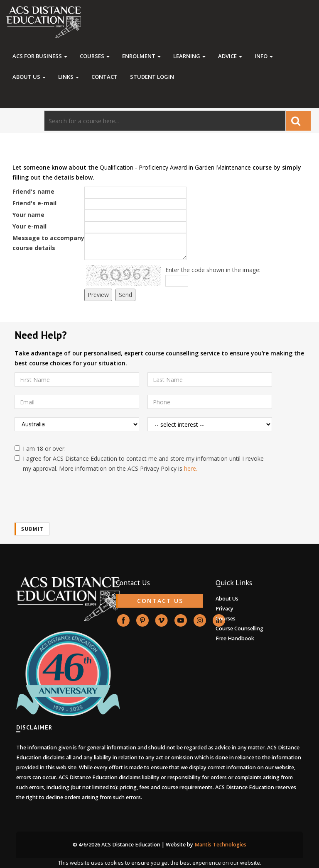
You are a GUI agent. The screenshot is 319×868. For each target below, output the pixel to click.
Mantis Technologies (220, 845)
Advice (230, 56)
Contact (104, 77)
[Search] (165, 121)
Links (69, 77)
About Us (29, 77)
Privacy (225, 609)
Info (264, 56)
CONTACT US (160, 601)
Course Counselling (239, 629)
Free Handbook (235, 638)
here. (191, 468)
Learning (189, 56)
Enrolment (141, 56)
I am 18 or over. (40, 449)
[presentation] (78, 498)
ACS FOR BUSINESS (40, 56)
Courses (95, 56)
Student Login (152, 77)
